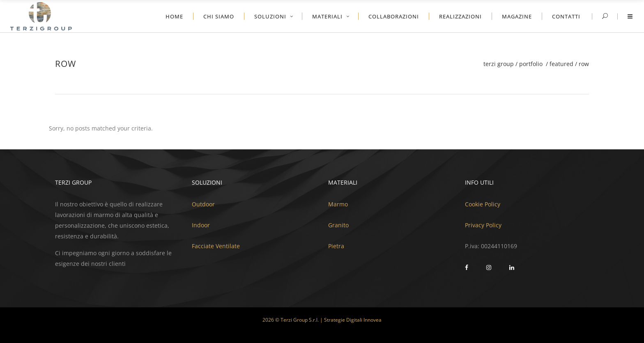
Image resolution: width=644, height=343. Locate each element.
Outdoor (203, 204)
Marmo (338, 204)
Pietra (336, 246)
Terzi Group (499, 64)
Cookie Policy (483, 204)
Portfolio (531, 64)
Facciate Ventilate (216, 246)
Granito (338, 225)
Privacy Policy (483, 225)
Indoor (201, 225)
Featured (561, 64)
